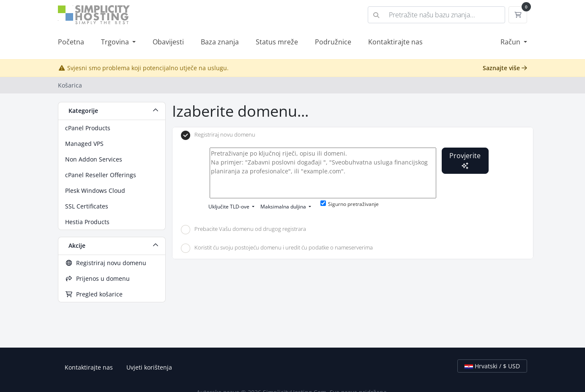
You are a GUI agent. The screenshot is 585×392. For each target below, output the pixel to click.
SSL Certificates (87, 206)
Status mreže (277, 42)
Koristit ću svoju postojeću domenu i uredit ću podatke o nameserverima (277, 248)
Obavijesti (168, 42)
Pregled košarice (94, 294)
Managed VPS (84, 144)
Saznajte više (505, 68)
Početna (71, 42)
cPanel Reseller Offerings (101, 175)
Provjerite (465, 160)
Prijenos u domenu (97, 278)
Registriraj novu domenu (106, 263)
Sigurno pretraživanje (350, 204)
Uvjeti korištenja (149, 367)
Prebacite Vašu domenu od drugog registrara (243, 230)
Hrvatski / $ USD (492, 366)
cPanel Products (88, 128)
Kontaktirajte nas (395, 42)
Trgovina (116, 42)
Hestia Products (87, 222)
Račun (511, 42)
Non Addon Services (94, 159)
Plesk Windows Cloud (95, 191)
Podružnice (333, 42)
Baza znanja (220, 42)
